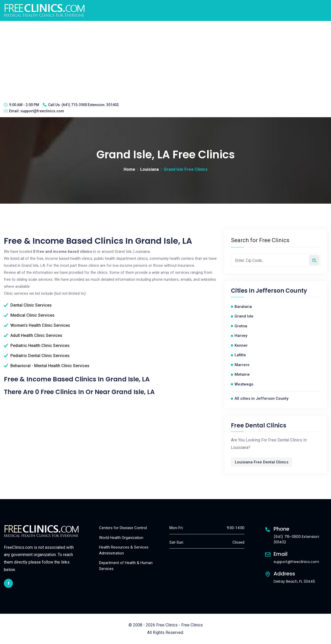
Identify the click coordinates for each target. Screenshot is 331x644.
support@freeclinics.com (42, 111)
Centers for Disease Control (123, 528)
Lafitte (240, 355)
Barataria (243, 307)
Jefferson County (281, 291)
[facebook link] (8, 583)
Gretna (241, 326)
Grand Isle (244, 316)
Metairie (242, 374)
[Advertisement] (165, 60)
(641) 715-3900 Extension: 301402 (90, 105)
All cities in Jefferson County (261, 398)
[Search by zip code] (314, 260)
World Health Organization (121, 538)
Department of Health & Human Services (126, 566)
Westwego (244, 384)
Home (129, 169)
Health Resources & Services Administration (124, 550)
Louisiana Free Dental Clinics (262, 462)
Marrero (242, 365)
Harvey (241, 336)
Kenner (241, 345)
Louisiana (149, 169)
